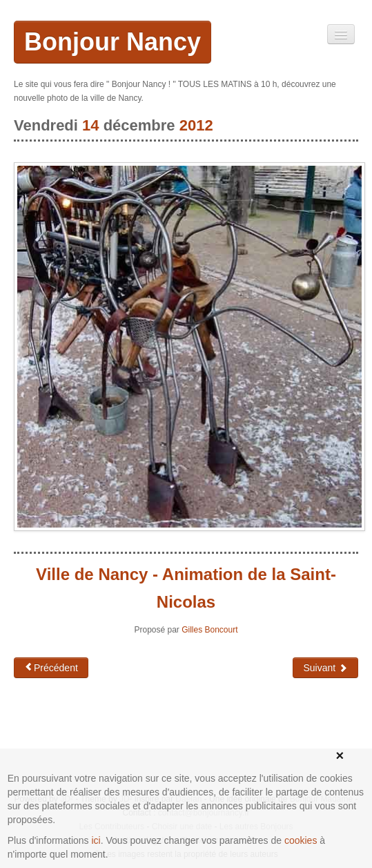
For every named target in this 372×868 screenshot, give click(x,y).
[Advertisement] (124, 733)
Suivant (325, 668)
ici (96, 840)
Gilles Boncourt (209, 630)
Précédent (51, 667)
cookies (301, 840)
